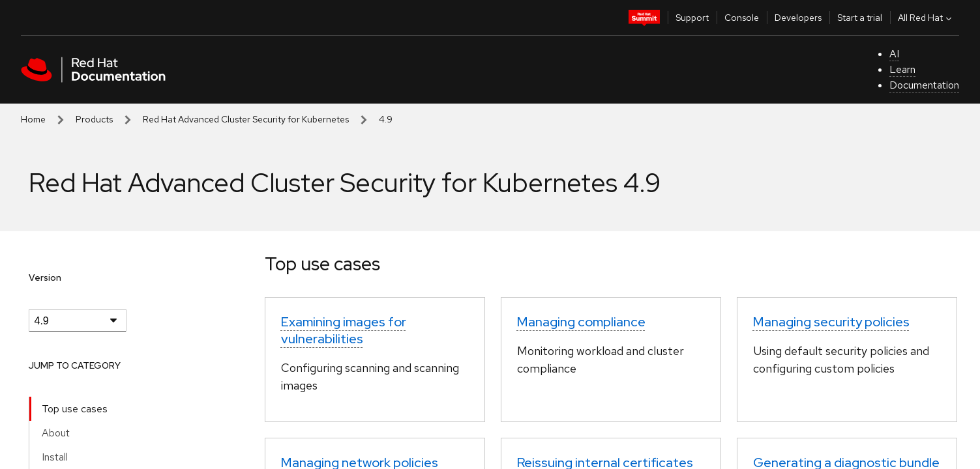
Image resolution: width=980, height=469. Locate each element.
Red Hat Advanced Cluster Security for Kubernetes (246, 119)
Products (94, 119)
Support (692, 18)
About (56, 433)
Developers (798, 18)
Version (45, 277)
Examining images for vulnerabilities (344, 330)
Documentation (924, 85)
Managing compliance (581, 322)
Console (742, 18)
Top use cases (75, 409)
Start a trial (860, 18)
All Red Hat (926, 18)
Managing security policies (831, 322)
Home (33, 119)
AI (894, 54)
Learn (902, 69)
